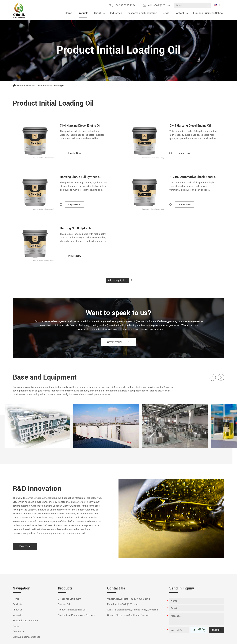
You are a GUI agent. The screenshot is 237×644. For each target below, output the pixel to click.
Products (83, 13)
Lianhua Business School (208, 13)
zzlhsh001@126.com (159, 5)
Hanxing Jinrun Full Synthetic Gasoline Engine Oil (79, 177)
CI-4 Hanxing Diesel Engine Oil (80, 126)
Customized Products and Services (76, 615)
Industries (116, 13)
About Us (99, 13)
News (166, 13)
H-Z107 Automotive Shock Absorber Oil (194, 177)
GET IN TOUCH (119, 342)
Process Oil (64, 604)
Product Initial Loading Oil (51, 86)
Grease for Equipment (69, 599)
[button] (212, 377)
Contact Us (181, 13)
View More (25, 546)
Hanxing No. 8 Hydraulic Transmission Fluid (76, 228)
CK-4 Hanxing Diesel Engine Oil (190, 126)
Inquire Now (75, 153)
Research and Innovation (142, 13)
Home (68, 13)
